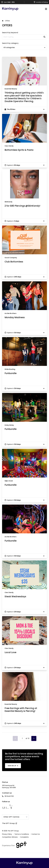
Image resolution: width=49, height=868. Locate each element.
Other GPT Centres (11, 817)
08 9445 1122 (9, 796)
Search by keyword (10, 33)
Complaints (24, 837)
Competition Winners (10, 837)
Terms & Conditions (22, 834)
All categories (9, 47)
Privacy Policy (7, 834)
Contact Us (36, 834)
